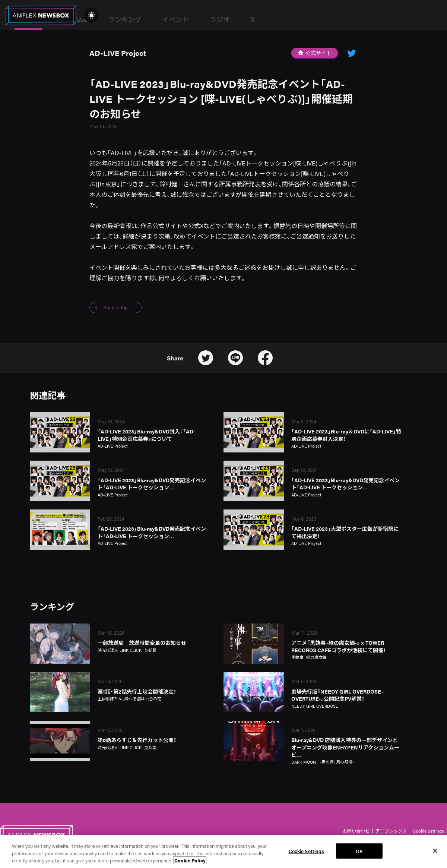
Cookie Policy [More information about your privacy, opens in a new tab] (190, 863)
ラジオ (335, 19)
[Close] (435, 853)
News (143, 19)
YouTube (190, 19)
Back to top (115, 308)
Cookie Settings (428, 831)
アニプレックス (391, 831)
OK (359, 853)
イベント (291, 19)
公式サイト (315, 53)
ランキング (240, 19)
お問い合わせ (356, 831)
